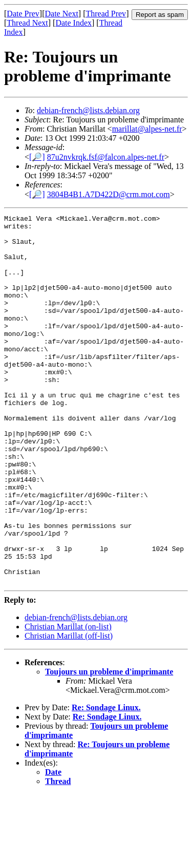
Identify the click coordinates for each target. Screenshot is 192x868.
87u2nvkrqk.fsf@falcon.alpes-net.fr (106, 157)
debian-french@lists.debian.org (88, 110)
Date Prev (23, 14)
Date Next (62, 14)
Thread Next (27, 23)
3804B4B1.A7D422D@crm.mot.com (109, 194)
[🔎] (37, 157)
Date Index (73, 23)
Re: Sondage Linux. (106, 781)
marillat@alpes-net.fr (147, 129)
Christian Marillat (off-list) (69, 710)
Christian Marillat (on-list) (68, 700)
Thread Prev (106, 14)
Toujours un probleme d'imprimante (109, 745)
